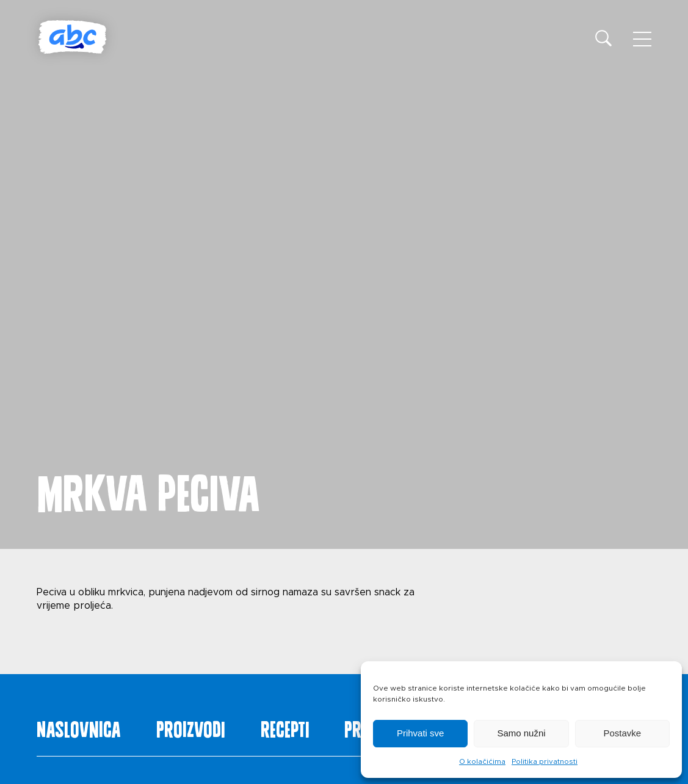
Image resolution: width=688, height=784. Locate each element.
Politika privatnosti (545, 761)
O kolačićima (482, 761)
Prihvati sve (421, 733)
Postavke (622, 733)
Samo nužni (521, 733)
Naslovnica (79, 727)
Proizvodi (191, 727)
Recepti (285, 727)
